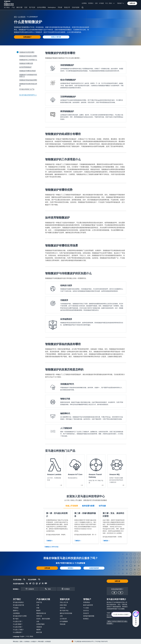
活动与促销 (76, 7)
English (22, 636)
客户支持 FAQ (64, 611)
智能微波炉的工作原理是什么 (28, 60)
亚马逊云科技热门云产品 (27, 89)
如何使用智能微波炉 (25, 67)
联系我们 (91, 3)
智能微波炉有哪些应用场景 (28, 71)
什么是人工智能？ (18, 630)
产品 (13, 7)
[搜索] (83, 8)
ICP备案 (101, 3)
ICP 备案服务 (64, 621)
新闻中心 (16, 611)
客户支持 (32, 7)
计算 (38, 605)
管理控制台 (87, 602)
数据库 (38, 611)
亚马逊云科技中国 (18, 605)
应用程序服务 (40, 624)
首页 (16, 17)
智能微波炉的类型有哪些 (27, 52)
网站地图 (41, 641)
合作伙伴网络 (41, 7)
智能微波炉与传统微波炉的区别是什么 (28, 75)
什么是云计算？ (18, 621)
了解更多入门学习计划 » (52, 547)
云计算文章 (63, 619)
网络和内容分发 (41, 613)
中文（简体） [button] (110, 3)
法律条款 (27, 641)
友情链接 (48, 641)
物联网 (38, 630)
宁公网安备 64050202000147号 (84, 641)
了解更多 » (49, 541)
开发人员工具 (64, 602)
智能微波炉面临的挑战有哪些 (28, 80)
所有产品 (39, 602)
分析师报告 (16, 613)
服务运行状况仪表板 (66, 613)
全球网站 (84, 3)
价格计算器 (63, 605)
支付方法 (86, 611)
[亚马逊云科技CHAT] (136, 614)
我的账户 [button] (121, 3)
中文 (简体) (30, 636)
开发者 (60, 7)
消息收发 (39, 627)
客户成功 (16, 619)
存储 (38, 608)
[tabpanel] (86, 527)
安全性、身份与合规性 (43, 619)
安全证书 (86, 613)
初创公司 (67, 7)
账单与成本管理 (88, 605)
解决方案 (20, 7)
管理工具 (39, 616)
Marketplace (52, 7)
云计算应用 (22, 17)
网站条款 (16, 641)
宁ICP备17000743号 (101, 641)
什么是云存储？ (18, 627)
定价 (26, 7)
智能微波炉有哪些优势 (26, 63)
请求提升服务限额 (89, 616)
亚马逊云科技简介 (18, 602)
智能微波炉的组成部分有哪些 (28, 56)
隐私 (21, 641)
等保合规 (63, 624)
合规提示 (34, 641)
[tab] (72, 506)
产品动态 (16, 608)
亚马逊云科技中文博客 (20, 616)
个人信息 (86, 608)
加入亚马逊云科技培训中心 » (28, 95)
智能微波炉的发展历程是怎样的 (28, 85)
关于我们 (7, 7)
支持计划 (63, 608)
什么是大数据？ (18, 624)
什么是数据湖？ (18, 632)
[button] (132, 3)
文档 (96, 3)
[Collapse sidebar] (18, 52)
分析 (38, 621)
